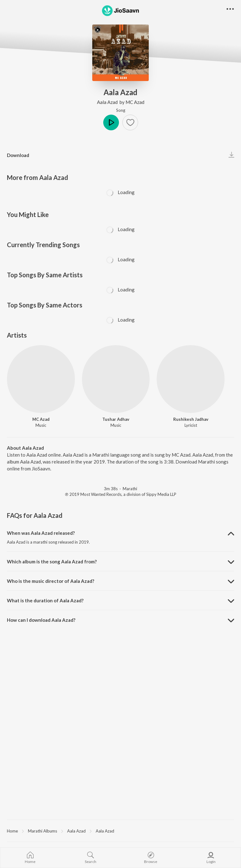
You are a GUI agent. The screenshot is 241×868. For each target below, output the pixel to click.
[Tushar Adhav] (116, 379)
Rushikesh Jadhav (191, 419)
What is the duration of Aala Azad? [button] (45, 600)
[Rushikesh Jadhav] (191, 379)
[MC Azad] (41, 379)
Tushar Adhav (116, 419)
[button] (130, 122)
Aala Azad (108, 102)
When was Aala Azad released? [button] (41, 533)
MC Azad (135, 102)
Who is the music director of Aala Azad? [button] (51, 581)
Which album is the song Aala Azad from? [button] (52, 561)
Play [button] (111, 122)
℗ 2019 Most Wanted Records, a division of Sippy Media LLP (121, 494)
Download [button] (18, 155)
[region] (120, 831)
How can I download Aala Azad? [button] (41, 620)
